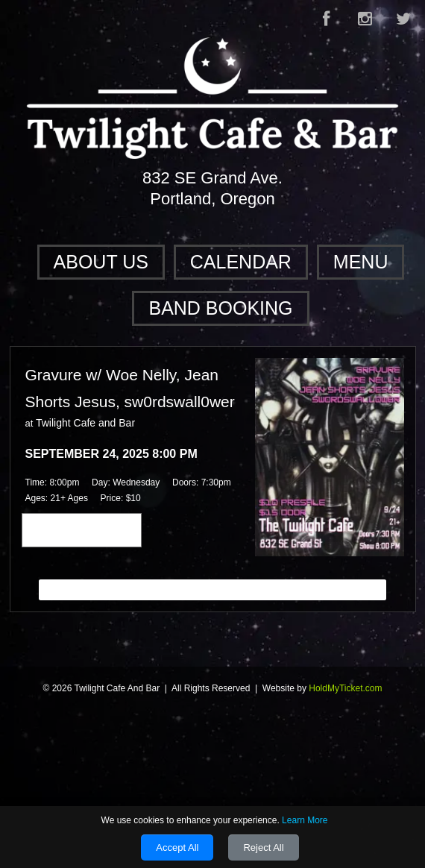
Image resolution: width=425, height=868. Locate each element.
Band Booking (220, 308)
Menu (361, 262)
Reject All (263, 847)
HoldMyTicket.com (345, 688)
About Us (101, 262)
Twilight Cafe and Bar (85, 423)
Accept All (177, 847)
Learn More (305, 820)
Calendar (241, 262)
